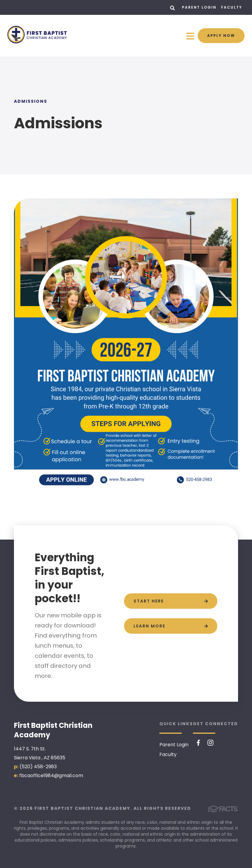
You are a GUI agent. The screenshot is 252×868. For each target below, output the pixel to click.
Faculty (232, 7)
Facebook (198, 743)
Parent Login (199, 7)
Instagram (210, 743)
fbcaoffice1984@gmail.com (51, 775)
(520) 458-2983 (38, 767)
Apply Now (221, 35)
